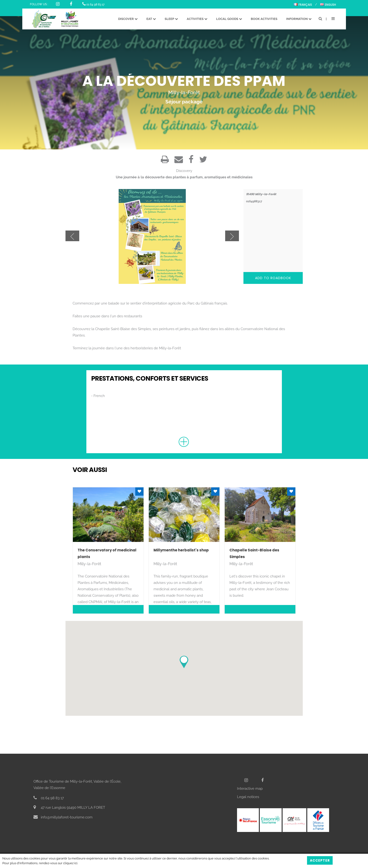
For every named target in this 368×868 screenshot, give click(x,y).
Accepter (320, 860)
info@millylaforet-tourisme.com (63, 817)
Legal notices (248, 797)
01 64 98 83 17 (93, 5)
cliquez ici (70, 863)
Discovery (184, 171)
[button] (184, 662)
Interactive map (250, 789)
